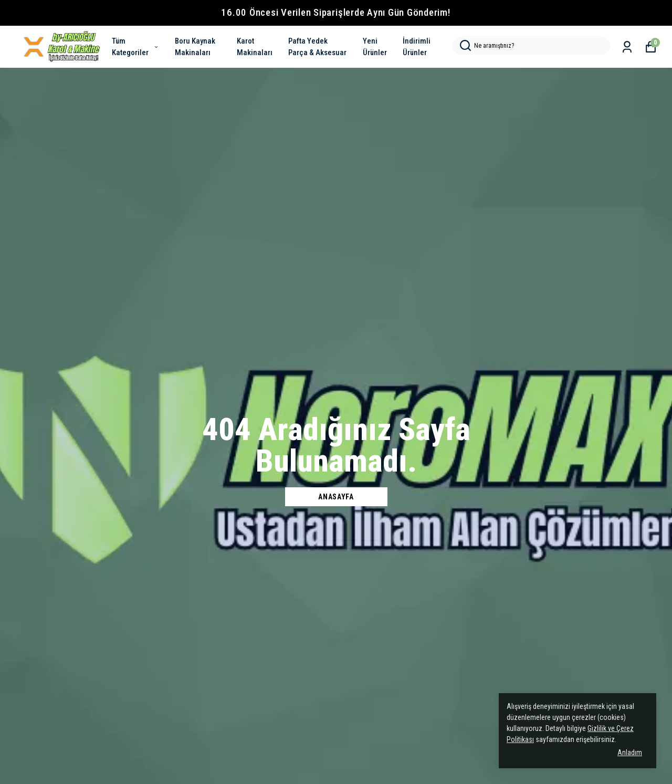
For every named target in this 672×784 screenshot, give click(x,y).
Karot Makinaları (255, 47)
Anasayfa (336, 497)
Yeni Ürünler (375, 47)
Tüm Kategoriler (135, 47)
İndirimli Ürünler (417, 47)
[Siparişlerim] (627, 47)
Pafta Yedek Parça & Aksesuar (317, 47)
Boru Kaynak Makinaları (195, 47)
